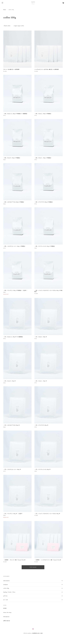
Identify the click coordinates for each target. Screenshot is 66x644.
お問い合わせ (7, 621)
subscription (6, 581)
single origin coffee (19, 26)
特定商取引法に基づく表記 (37, 633)
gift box (5, 596)
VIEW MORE (33, 567)
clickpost (6, 585)
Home (5, 10)
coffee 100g (6, 588)
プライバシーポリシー (28, 633)
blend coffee (7, 26)
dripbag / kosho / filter (9, 592)
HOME (5, 608)
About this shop (7, 613)
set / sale (6, 600)
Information (6, 617)
